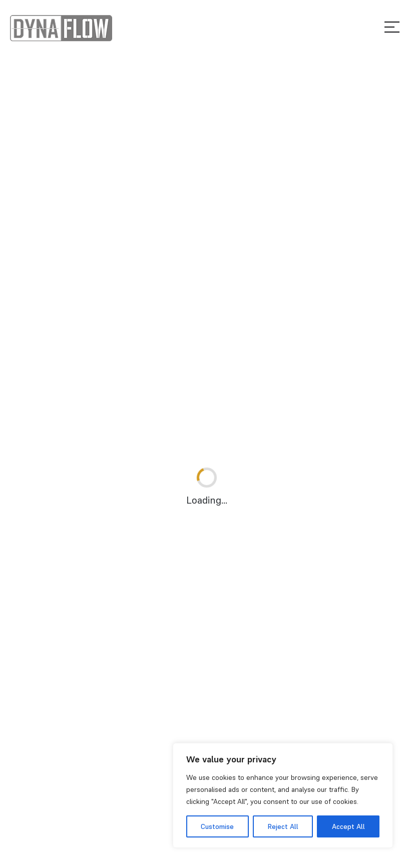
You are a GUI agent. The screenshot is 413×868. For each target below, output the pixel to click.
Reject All (283, 826)
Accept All (348, 826)
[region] (283, 795)
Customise (217, 826)
